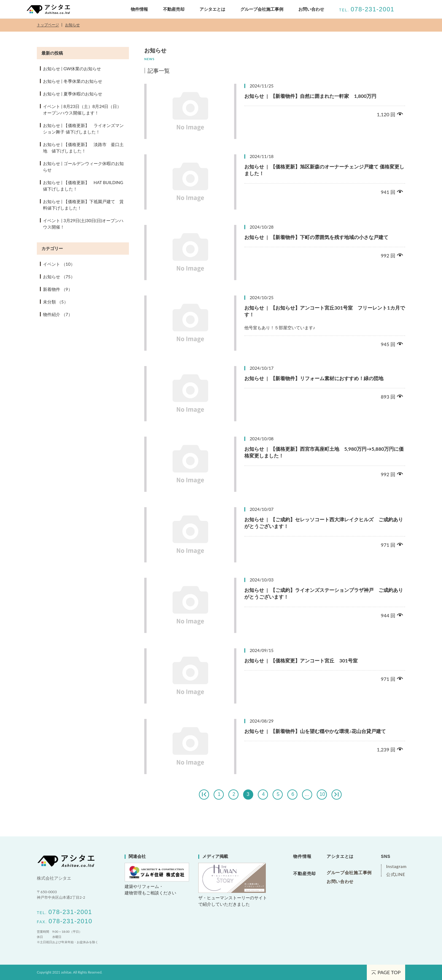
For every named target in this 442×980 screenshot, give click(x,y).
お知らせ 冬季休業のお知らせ (73, 81)
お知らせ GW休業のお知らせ (72, 69)
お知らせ (72, 25)
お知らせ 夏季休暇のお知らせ (73, 94)
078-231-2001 (372, 9)
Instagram (396, 866)
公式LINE (396, 874)
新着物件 (58, 289)
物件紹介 (58, 314)
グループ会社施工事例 (349, 873)
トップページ (48, 25)
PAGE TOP (386, 972)
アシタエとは (212, 9)
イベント (59, 264)
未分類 (56, 302)
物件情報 (139, 9)
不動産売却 (174, 9)
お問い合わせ (311, 9)
